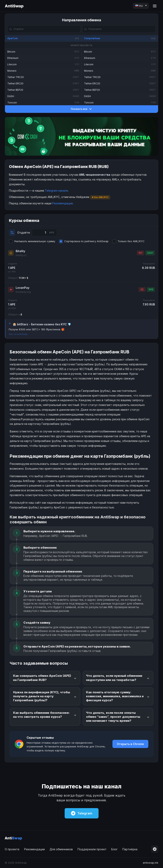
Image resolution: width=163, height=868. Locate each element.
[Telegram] (155, 849)
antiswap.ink (151, 863)
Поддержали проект (92, 849)
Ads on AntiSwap (18, 334)
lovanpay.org (23, 292)
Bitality (20, 251)
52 (142, 289)
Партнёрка (130, 849)
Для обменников (61, 849)
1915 (151, 289)
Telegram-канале (56, 191)
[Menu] (155, 6)
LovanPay (23, 288)
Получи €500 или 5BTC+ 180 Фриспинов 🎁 (37, 329)
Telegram (82, 813)
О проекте (12, 849)
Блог (114, 849)
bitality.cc (21, 255)
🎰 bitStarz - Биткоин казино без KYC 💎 (42, 324)
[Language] (141, 6)
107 (140, 253)
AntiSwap (14, 6)
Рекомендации (62, 203)
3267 (150, 253)
